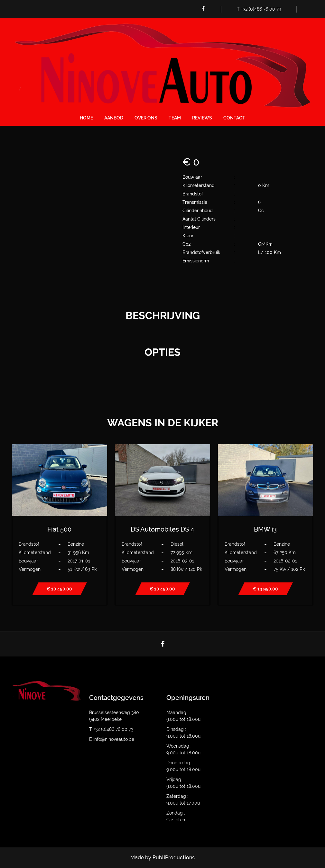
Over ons (146, 118)
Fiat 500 (59, 529)
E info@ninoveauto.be (112, 739)
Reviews (202, 118)
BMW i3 (265, 529)
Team (175, 118)
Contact (234, 118)
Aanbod (114, 118)
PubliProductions (174, 858)
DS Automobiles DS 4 (162, 529)
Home (86, 118)
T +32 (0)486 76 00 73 (259, 9)
